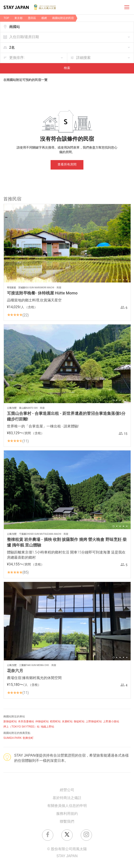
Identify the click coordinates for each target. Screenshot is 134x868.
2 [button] (117, 280)
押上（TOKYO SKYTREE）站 (21, 727)
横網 (44, 18)
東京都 (18, 18)
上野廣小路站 (111, 722)
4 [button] (123, 280)
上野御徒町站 (94, 722)
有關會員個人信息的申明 (67, 806)
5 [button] (127, 280)
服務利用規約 (67, 814)
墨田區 (32, 18)
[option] (67, 243)
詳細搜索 (83, 58)
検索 (67, 68)
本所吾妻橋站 (26, 722)
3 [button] (120, 280)
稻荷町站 (55, 722)
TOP (6, 18)
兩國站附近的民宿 (63, 18)
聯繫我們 (67, 822)
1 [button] (114, 280)
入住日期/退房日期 (24, 37)
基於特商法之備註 (67, 798)
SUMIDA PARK (12, 738)
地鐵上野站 (47, 727)
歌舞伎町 (28, 738)
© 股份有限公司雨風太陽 (67, 849)
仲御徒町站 (42, 722)
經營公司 (67, 790)
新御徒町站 (10, 722)
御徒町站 (79, 722)
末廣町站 (67, 722)
